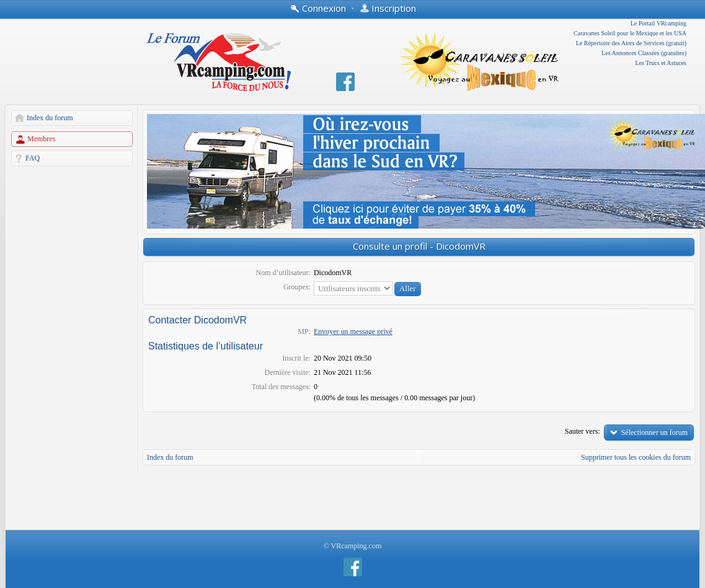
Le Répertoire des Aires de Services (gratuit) (631, 43)
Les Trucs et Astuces (661, 63)
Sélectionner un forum (654, 432)
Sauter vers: (583, 431)
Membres (41, 139)
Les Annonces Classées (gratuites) (644, 53)
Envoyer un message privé (353, 331)
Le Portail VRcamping (658, 23)
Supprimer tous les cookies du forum (636, 457)
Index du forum (50, 118)
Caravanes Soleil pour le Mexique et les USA (630, 33)
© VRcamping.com (353, 546)
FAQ (33, 158)
